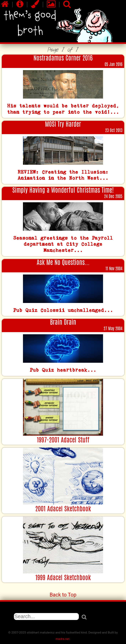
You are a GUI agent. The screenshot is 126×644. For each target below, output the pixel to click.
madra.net (63, 639)
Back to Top (63, 595)
